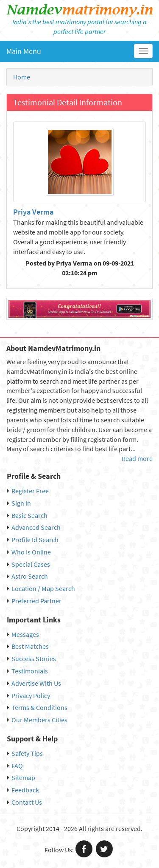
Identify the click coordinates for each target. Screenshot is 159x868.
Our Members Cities (37, 720)
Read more (137, 458)
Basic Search (27, 515)
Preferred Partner (34, 601)
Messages (23, 634)
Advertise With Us (34, 683)
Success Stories (31, 659)
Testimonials (27, 671)
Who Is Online (29, 552)
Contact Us (24, 802)
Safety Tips (25, 753)
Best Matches (28, 646)
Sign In (19, 503)
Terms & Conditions (37, 707)
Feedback (23, 790)
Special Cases (28, 564)
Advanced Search (34, 527)
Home (22, 77)
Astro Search (27, 576)
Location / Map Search (41, 588)
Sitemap (21, 778)
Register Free (28, 491)
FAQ (15, 766)
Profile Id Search (33, 540)
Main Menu (24, 51)
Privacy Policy (28, 696)
